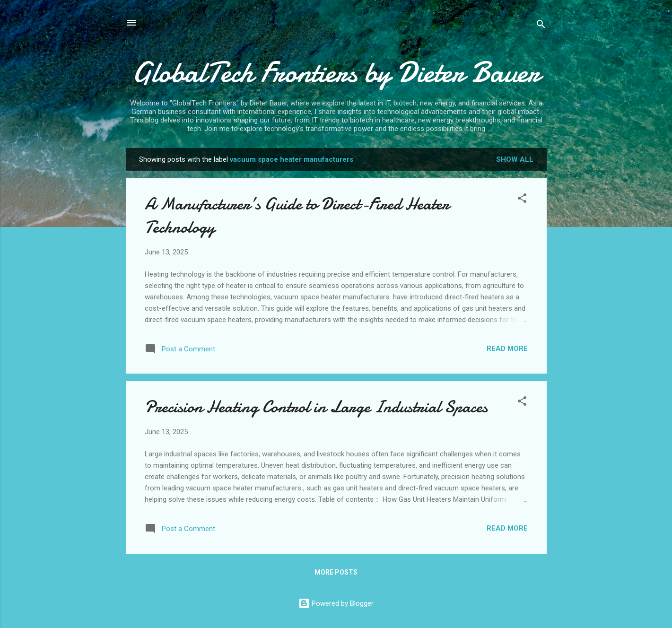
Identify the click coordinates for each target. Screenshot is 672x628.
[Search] (541, 26)
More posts (336, 572)
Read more (507, 349)
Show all (515, 159)
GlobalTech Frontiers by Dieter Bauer (336, 72)
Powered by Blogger (336, 603)
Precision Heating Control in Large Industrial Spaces (316, 407)
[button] (522, 200)
